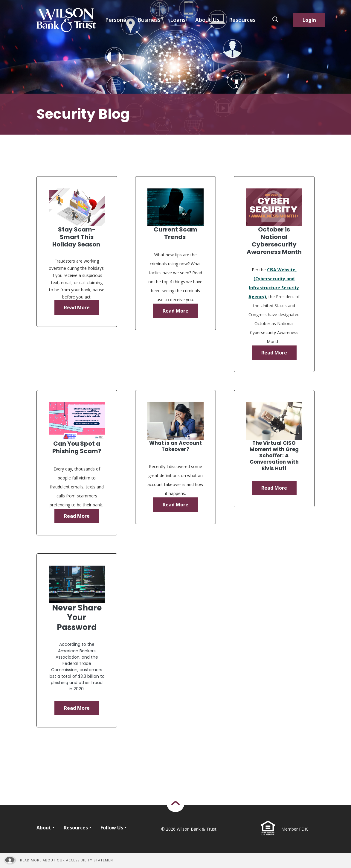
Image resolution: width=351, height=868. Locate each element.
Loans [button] (178, 20)
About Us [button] (207, 20)
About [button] (44, 828)
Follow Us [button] (112, 828)
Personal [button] (117, 20)
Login (309, 20)
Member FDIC (295, 829)
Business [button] (149, 20)
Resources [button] (242, 20)
